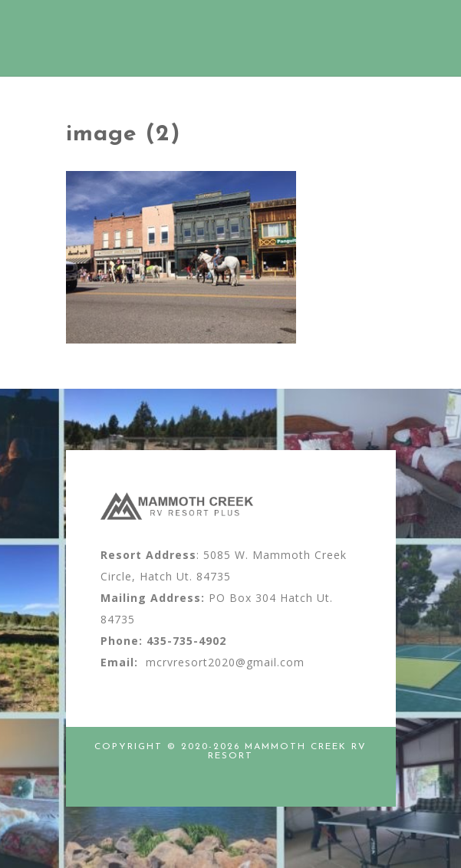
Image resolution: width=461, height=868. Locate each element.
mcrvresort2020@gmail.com (225, 662)
